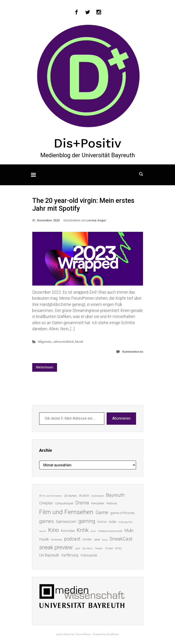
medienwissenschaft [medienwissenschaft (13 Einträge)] (110, 531)
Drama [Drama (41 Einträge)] (82, 503)
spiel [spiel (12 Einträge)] (78, 548)
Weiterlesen (45, 367)
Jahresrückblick (63, 342)
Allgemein (45, 342)
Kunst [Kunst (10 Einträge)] (93, 531)
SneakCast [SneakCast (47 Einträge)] (121, 539)
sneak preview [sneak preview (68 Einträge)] (56, 547)
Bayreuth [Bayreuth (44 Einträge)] (115, 495)
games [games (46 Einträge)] (46, 521)
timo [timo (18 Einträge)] (118, 548)
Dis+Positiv (87, 143)
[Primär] (33, 175)
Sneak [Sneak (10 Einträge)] (105, 540)
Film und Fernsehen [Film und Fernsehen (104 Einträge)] (66, 512)
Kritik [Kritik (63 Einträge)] (83, 530)
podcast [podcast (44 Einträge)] (72, 539)
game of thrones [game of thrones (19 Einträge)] (122, 513)
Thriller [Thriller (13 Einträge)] (109, 548)
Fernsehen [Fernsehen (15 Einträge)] (98, 503)
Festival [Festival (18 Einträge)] (112, 503)
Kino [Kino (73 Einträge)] (54, 530)
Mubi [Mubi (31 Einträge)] (129, 531)
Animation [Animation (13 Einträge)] (98, 496)
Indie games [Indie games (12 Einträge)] (126, 522)
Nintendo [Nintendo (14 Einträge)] (56, 540)
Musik (79, 342)
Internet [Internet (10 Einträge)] (43, 531)
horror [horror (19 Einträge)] (102, 522)
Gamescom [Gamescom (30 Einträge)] (66, 521)
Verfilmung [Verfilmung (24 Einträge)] (70, 555)
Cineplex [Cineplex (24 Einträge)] (46, 503)
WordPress (113, 634)
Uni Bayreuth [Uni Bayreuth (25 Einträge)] (49, 555)
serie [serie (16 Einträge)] (97, 539)
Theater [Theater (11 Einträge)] (99, 548)
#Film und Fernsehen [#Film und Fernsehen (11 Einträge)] (51, 496)
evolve (59, 634)
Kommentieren (133, 352)
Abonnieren (121, 418)
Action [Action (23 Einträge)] (84, 496)
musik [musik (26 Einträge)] (44, 539)
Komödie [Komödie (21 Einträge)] (68, 531)
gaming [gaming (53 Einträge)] (87, 521)
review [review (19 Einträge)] (87, 539)
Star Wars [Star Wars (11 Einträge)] (87, 548)
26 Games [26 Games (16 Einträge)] (70, 496)
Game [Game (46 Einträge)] (102, 512)
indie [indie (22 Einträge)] (113, 522)
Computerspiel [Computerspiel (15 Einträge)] (64, 503)
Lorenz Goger (96, 220)
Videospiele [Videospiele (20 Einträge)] (89, 555)
